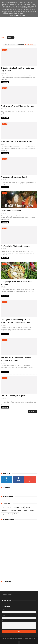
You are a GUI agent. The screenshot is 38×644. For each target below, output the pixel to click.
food (22, 507)
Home (2, 38)
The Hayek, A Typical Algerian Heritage (18, 106)
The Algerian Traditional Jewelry (15, 177)
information (5, 510)
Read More (5, 82)
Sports (10, 513)
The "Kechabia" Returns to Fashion (16, 246)
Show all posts (29, 45)
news (20, 510)
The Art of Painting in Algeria (13, 395)
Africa (3, 507)
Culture (5, 50)
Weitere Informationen (18, 16)
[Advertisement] (19, 24)
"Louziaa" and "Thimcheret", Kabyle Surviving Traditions (16, 359)
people (25, 510)
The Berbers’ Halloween (11, 211)
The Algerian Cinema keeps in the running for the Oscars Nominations (16, 321)
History (28, 507)
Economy (16, 507)
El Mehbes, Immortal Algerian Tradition (18, 141)
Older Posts (33, 411)
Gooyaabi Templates (30, 638)
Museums (13, 510)
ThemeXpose (12, 638)
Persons (32, 510)
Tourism (16, 513)
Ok (28, 16)
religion (4, 513)
